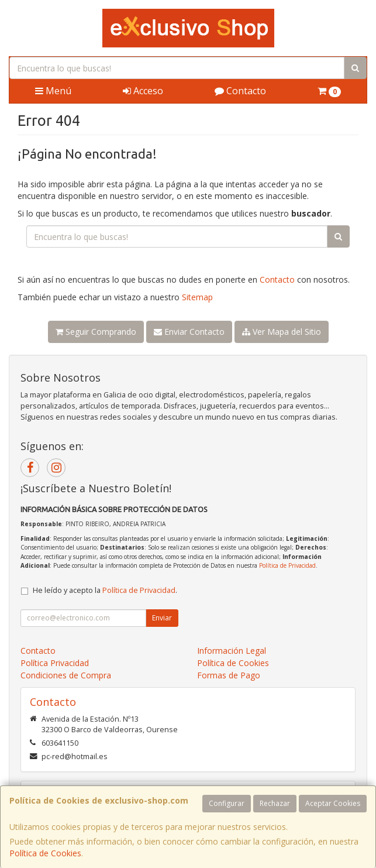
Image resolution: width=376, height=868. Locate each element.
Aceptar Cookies (333, 803)
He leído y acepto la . (105, 590)
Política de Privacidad (287, 565)
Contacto (240, 91)
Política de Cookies (45, 853)
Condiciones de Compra (66, 675)
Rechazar (275, 803)
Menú (53, 91)
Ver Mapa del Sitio (282, 332)
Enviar (162, 618)
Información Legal (232, 651)
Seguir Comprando (96, 332)
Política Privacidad (55, 663)
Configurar (227, 803)
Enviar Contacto (189, 332)
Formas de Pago (229, 675)
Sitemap (197, 297)
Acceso (143, 91)
